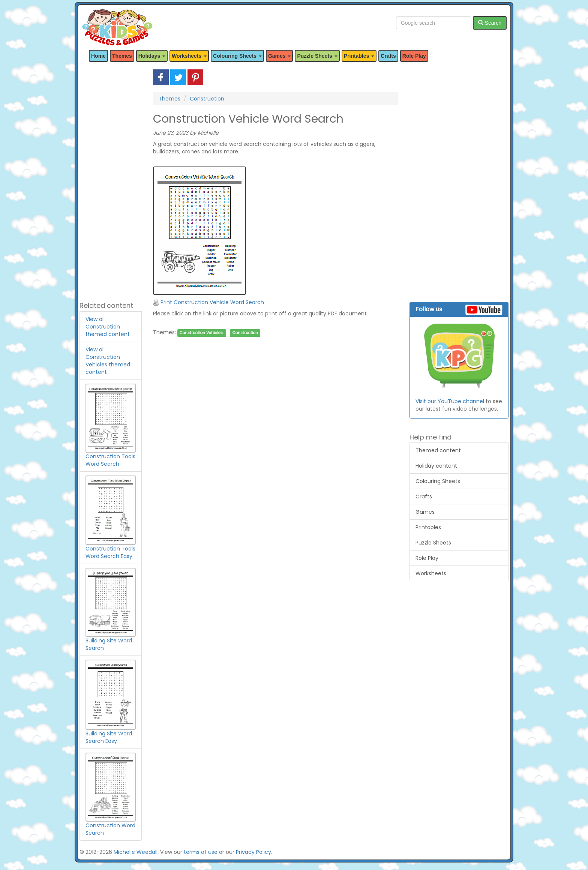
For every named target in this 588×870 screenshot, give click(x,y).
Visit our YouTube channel (450, 401)
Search (490, 23)
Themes (122, 56)
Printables (428, 527)
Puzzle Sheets (433, 543)
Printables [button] (359, 56)
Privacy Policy (253, 852)
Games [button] (280, 56)
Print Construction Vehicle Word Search (208, 302)
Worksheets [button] (189, 56)
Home (98, 56)
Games (425, 512)
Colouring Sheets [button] (237, 56)
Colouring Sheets (438, 481)
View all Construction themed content (108, 327)
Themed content (438, 450)
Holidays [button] (152, 56)
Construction (207, 99)
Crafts (388, 56)
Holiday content (436, 466)
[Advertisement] (111, 182)
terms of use (201, 852)
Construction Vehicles (201, 333)
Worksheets (431, 573)
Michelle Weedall (136, 852)
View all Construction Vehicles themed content (108, 361)
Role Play (414, 56)
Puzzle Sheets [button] (317, 56)
